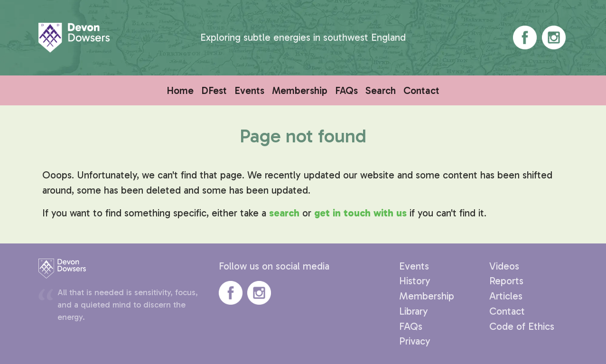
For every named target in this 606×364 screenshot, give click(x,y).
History (415, 281)
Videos (504, 266)
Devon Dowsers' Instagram (554, 37)
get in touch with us (360, 213)
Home (180, 90)
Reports (506, 281)
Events (249, 90)
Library (414, 311)
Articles (506, 296)
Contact (421, 90)
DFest (214, 90)
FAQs (346, 90)
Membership (300, 90)
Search (381, 90)
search (284, 213)
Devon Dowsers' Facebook (525, 37)
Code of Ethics (522, 326)
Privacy (415, 341)
